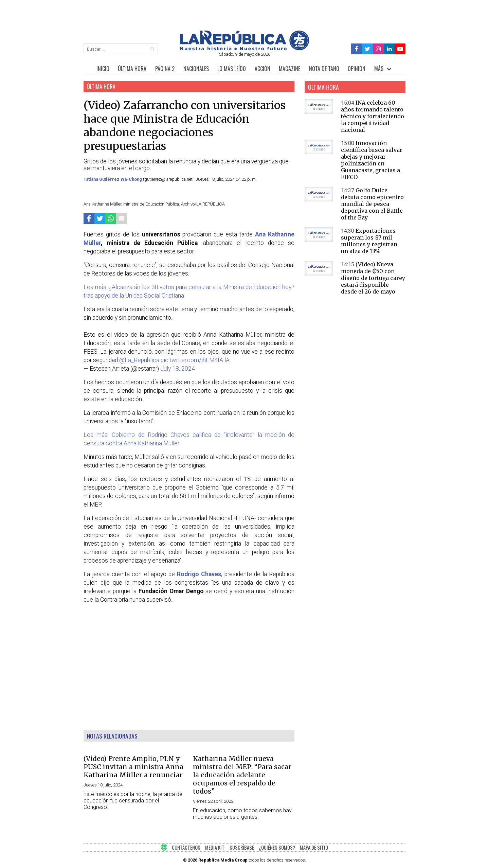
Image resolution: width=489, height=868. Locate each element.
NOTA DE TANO (324, 69)
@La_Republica (139, 360)
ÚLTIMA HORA (132, 69)
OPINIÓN (357, 69)
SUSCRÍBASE (242, 847)
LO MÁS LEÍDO (232, 69)
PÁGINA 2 (165, 69)
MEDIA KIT (215, 847)
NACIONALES (196, 69)
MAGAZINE (289, 69)
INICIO (103, 69)
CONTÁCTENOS (186, 847)
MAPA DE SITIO (314, 847)
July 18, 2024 (178, 369)
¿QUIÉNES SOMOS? (277, 847)
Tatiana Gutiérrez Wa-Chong (113, 179)
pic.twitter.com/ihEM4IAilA (195, 360)
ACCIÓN (262, 69)
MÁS (379, 69)
